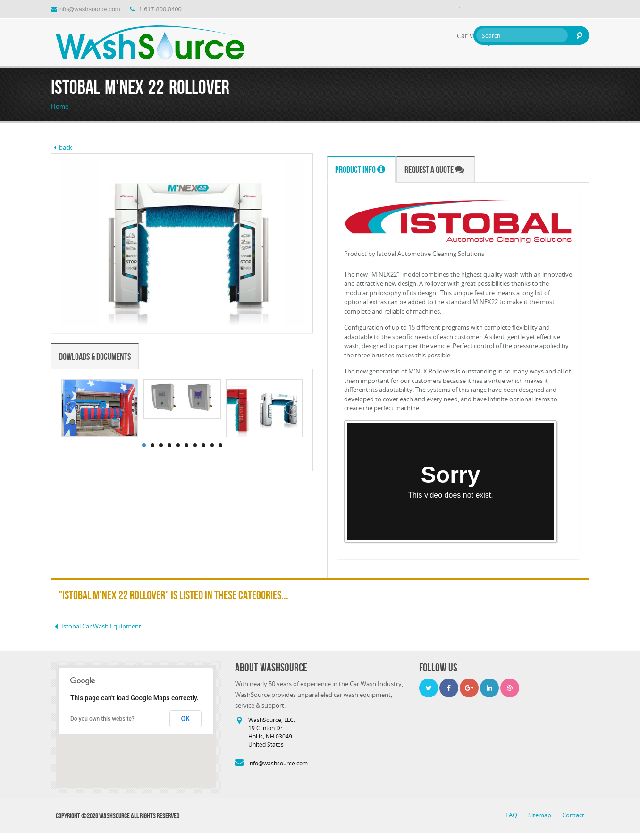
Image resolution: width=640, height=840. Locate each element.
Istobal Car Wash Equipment (96, 626)
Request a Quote (434, 170)
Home (60, 106)
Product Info (360, 170)
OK (186, 719)
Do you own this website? (102, 719)
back (62, 147)
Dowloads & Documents (95, 356)
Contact (573, 815)
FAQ (512, 815)
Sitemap (540, 815)
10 (220, 445)
